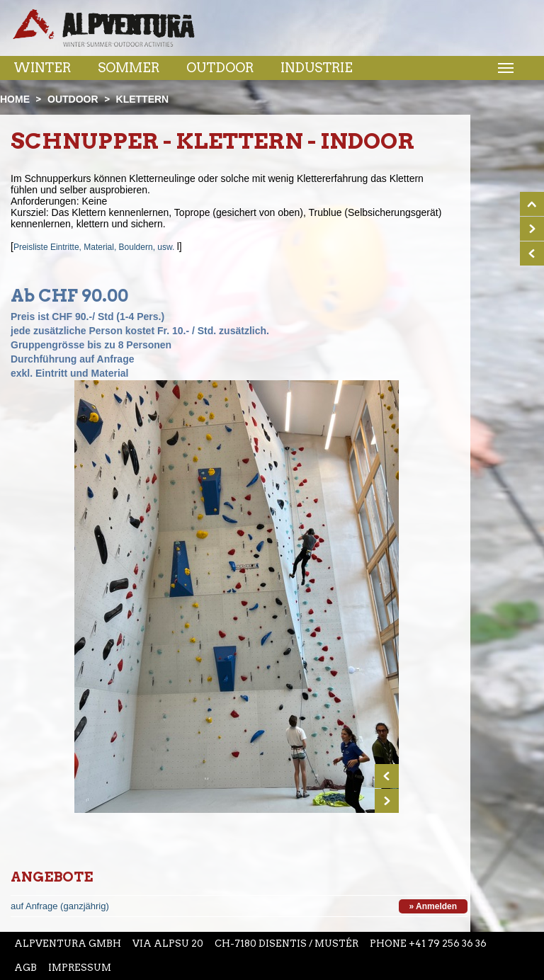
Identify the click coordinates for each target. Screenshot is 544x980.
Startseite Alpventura (104, 28)
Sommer (129, 68)
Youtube (330, 35)
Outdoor (220, 68)
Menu (504, 67)
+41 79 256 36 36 (448, 944)
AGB (25, 968)
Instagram (299, 35)
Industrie (317, 68)
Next (387, 801)
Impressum (80, 968)
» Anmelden (433, 906)
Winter (42, 68)
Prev (387, 776)
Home (15, 99)
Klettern (143, 99)
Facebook (271, 35)
